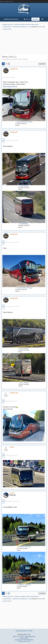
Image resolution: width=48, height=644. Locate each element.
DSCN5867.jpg (23, 186)
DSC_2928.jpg (23, 383)
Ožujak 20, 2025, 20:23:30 (12, 455)
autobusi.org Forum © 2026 (24, 631)
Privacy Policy (24, 638)
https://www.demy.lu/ (10, 86)
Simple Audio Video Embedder (24, 640)
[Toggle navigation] (42, 19)
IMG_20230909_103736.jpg (24, 288)
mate (40, 27)
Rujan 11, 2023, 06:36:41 (13, 140)
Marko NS (14, 393)
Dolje (3, 64)
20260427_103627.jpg (24, 547)
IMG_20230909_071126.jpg (24, 122)
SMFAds (20, 641)
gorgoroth (14, 69)
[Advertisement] (24, 42)
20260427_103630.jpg (24, 585)
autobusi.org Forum (11, 19)
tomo (13, 447)
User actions (42, 64)
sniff (43, 27)
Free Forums (27, 641)
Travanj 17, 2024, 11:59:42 (13, 306)
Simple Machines (30, 637)
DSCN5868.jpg (23, 224)
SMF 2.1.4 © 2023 (18, 637)
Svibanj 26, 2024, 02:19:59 (12, 401)
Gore (3, 593)
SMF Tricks (27, 635)
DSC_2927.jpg (23, 348)
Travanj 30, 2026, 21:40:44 (13, 501)
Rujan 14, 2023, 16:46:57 (13, 242)
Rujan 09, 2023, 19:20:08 (10, 77)
